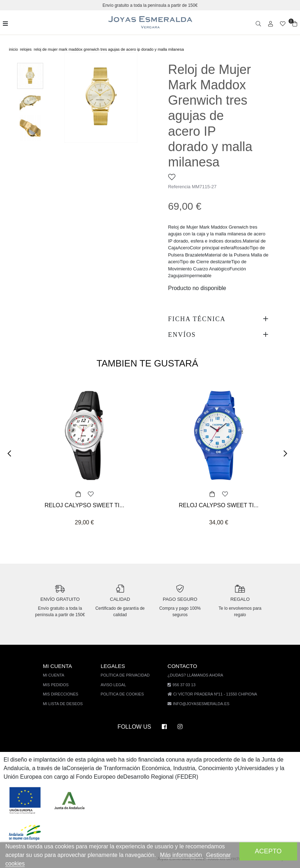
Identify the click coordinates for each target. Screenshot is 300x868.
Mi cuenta (59, 675)
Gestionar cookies (31, 864)
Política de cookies (125, 694)
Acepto (268, 851)
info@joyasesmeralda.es (201, 704)
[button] (12, 453)
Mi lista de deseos (67, 704)
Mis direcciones (65, 694)
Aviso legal (116, 685)
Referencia (179, 187)
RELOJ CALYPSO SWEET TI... (84, 505)
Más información (186, 855)
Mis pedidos (60, 685)
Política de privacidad (127, 675)
